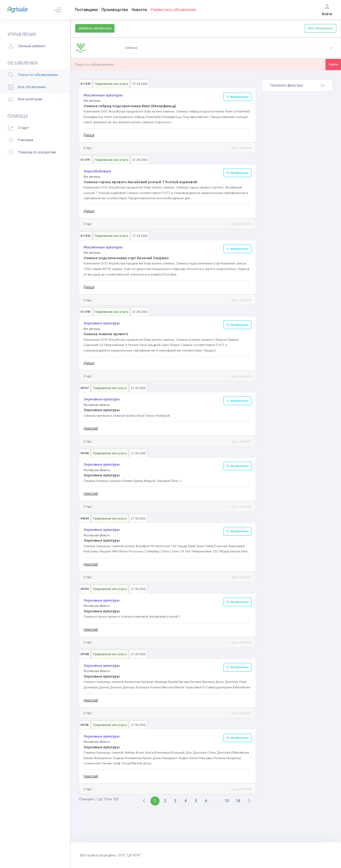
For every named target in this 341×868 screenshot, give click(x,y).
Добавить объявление (95, 28)
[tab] (297, 85)
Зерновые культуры (102, 323)
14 (238, 801)
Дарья (89, 135)
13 (227, 801)
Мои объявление (320, 28)
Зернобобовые (97, 171)
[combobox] (228, 48)
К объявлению (238, 97)
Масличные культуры (103, 95)
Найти (333, 64)
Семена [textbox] (131, 48)
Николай (91, 428)
